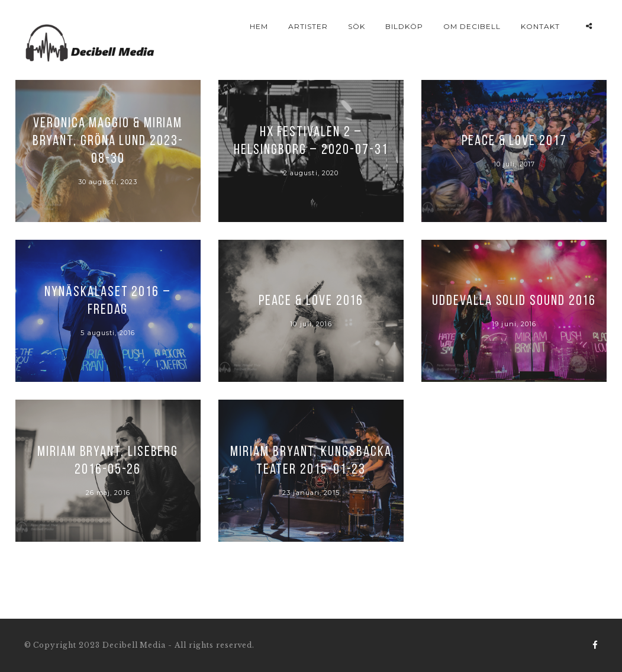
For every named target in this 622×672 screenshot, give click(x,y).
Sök (357, 26)
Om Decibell (472, 26)
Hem (259, 26)
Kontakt (540, 26)
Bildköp (404, 26)
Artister (308, 26)
